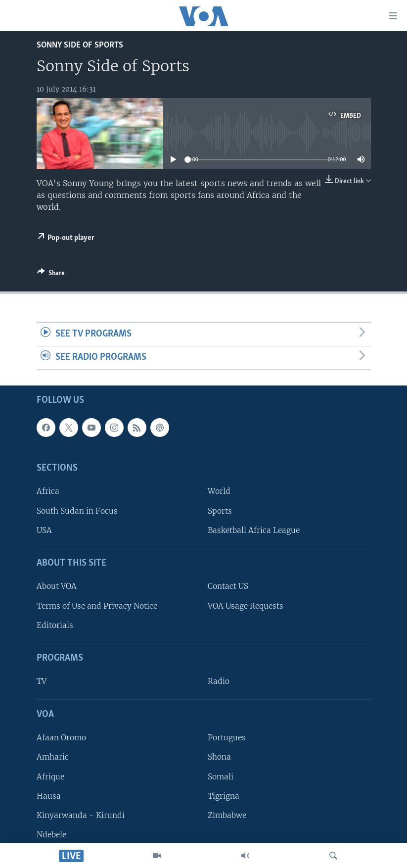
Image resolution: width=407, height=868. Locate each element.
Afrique (50, 776)
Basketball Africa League (254, 530)
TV (42, 681)
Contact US (228, 586)
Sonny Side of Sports (80, 45)
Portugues (227, 738)
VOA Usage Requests (246, 605)
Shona (219, 757)
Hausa (49, 796)
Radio (219, 681)
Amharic (53, 757)
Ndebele (51, 835)
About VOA (57, 586)
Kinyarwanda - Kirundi (81, 815)
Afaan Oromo (61, 738)
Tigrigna (224, 796)
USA (44, 530)
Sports (220, 510)
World (219, 491)
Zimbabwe (227, 815)
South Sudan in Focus (77, 510)
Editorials (55, 625)
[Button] (51, 275)
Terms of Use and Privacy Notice (97, 605)
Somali (221, 776)
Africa (48, 491)
